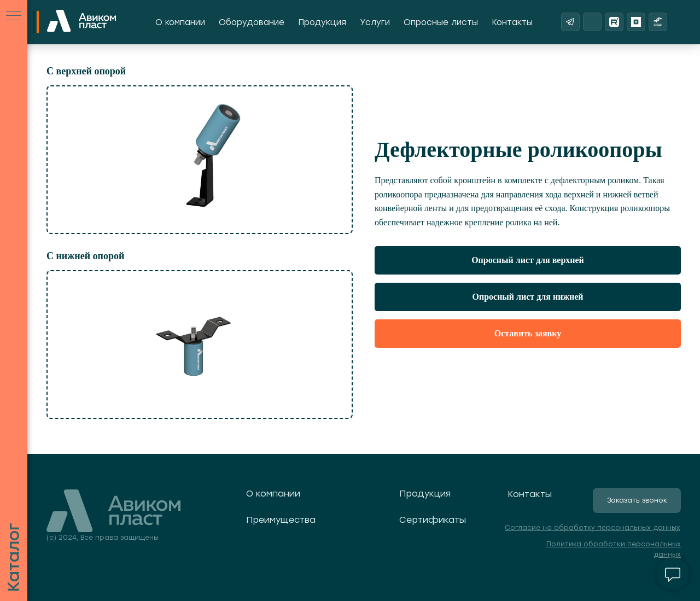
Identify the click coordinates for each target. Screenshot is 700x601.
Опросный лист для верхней (528, 260)
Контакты (512, 22)
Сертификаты (433, 520)
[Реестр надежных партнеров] (658, 22)
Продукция (322, 22)
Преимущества (281, 520)
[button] (637, 500)
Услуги (375, 22)
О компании (180, 22)
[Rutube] (614, 22)
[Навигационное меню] (14, 16)
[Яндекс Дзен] (636, 22)
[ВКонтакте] (592, 22)
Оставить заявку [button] (528, 333)
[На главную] (81, 22)
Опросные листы (441, 22)
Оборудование (252, 22)
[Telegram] (570, 22)
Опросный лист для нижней (527, 297)
